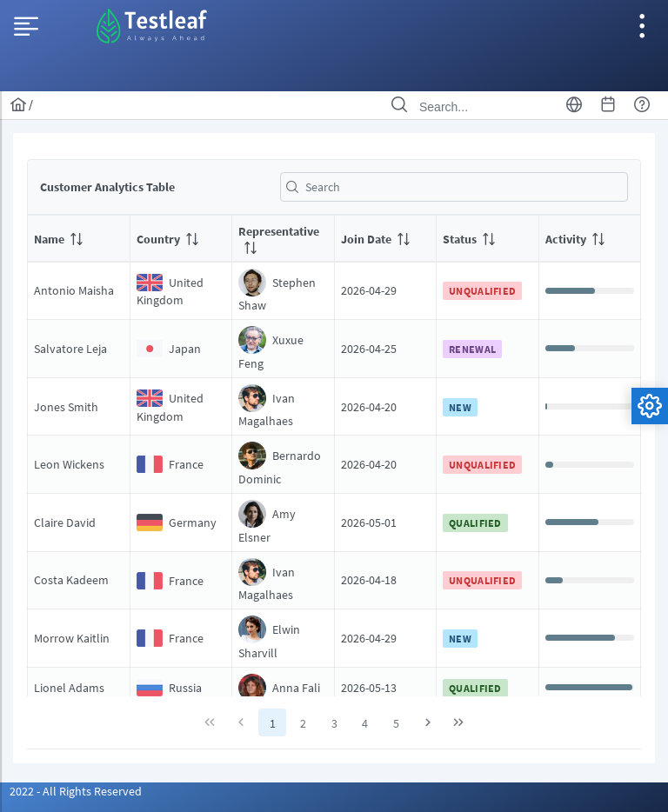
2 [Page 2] (303, 723)
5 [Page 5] (396, 723)
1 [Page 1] (273, 723)
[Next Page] (428, 722)
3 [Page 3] (334, 723)
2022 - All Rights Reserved (76, 791)
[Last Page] (458, 722)
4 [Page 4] (365, 723)
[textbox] (454, 187)
